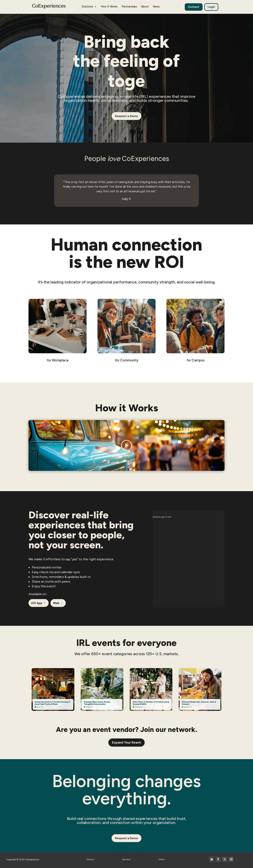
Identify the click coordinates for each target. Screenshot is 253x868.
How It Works (109, 7)
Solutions (87, 7)
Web (56, 603)
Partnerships (129, 7)
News (156, 7)
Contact (194, 7)
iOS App (37, 603)
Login (211, 7)
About (145, 7)
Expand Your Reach (126, 742)
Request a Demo (126, 116)
